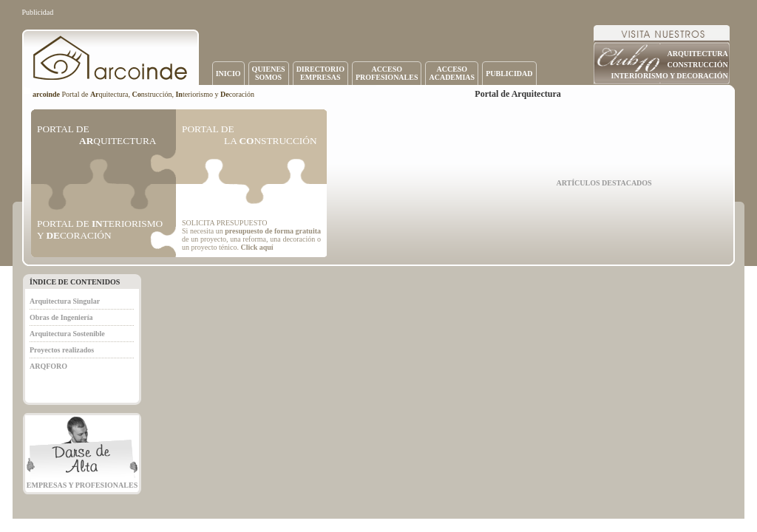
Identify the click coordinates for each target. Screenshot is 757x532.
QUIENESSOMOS (269, 73)
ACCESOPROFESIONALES (387, 73)
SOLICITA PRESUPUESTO (224, 223)
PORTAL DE (96, 135)
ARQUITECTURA (697, 54)
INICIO (228, 74)
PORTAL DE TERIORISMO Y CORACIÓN (100, 229)
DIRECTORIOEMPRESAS (320, 73)
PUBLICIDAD (509, 74)
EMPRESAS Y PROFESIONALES (82, 485)
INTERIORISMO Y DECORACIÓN (670, 76)
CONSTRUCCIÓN (697, 65)
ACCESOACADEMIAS (452, 73)
